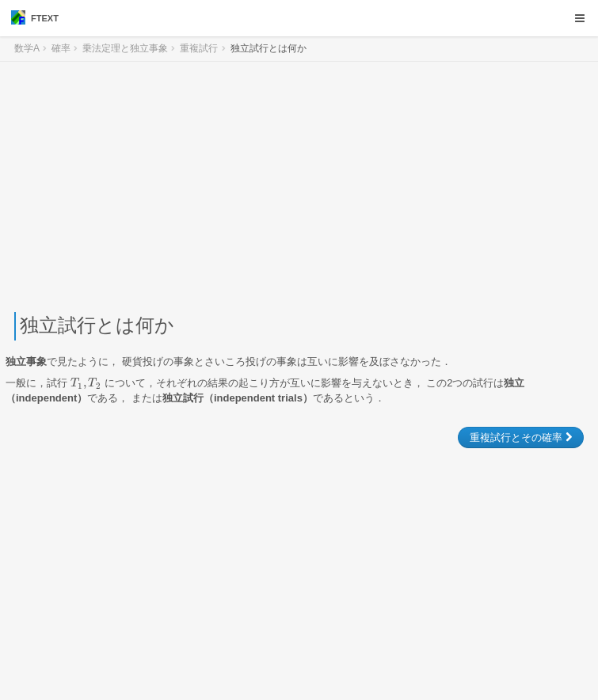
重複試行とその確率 (521, 437)
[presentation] (86, 383)
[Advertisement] (299, 187)
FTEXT (35, 17)
